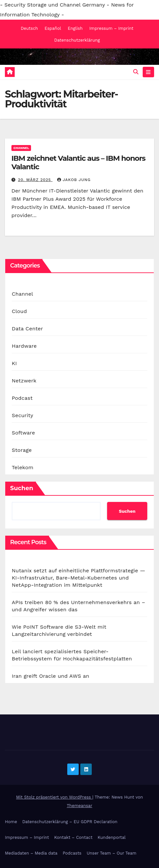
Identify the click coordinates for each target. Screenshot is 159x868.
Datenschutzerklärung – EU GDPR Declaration (70, 822)
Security (23, 415)
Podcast (22, 398)
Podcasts (72, 853)
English (75, 28)
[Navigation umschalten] (148, 72)
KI (14, 363)
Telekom (23, 467)
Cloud (19, 311)
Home (11, 822)
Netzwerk (24, 381)
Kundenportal (112, 837)
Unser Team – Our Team (111, 853)
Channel (21, 148)
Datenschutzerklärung (77, 40)
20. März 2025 (35, 180)
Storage (22, 450)
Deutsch (29, 28)
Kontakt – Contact (73, 837)
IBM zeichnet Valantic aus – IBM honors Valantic (78, 163)
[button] (136, 72)
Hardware (24, 346)
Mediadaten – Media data (31, 853)
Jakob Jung (74, 180)
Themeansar (80, 806)
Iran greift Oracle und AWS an (50, 676)
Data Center (27, 329)
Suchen (22, 488)
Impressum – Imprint (111, 28)
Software (23, 433)
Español (53, 28)
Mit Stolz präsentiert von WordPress (54, 797)
